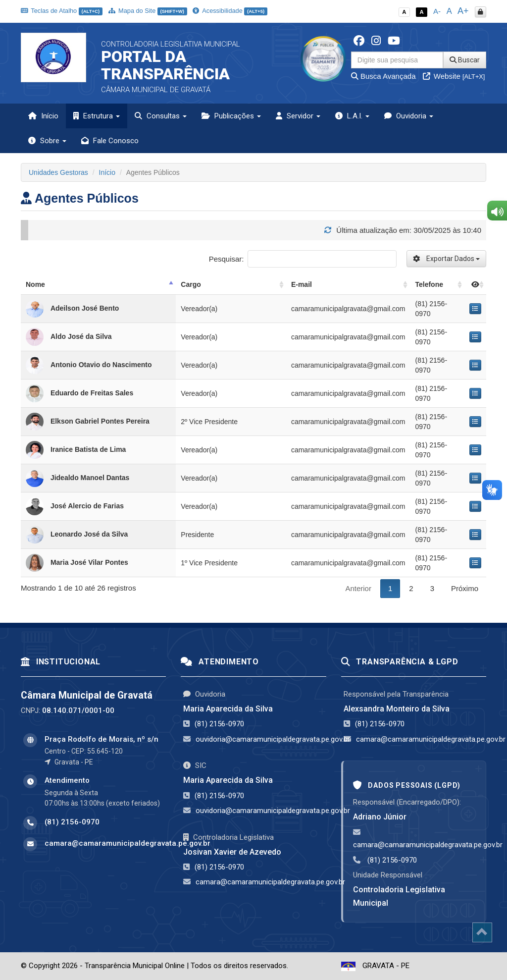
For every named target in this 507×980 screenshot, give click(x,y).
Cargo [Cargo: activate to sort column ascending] (191, 284)
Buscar (465, 60)
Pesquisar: (303, 259)
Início (43, 116)
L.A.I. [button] (352, 116)
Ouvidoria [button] (409, 116)
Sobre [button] (47, 141)
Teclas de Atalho (62, 11)
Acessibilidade (230, 11)
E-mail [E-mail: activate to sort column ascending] (302, 284)
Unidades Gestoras (58, 172)
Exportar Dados (446, 259)
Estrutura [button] (97, 116)
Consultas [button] (161, 116)
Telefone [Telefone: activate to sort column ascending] (429, 284)
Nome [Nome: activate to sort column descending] (35, 284)
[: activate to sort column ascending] (475, 285)
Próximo (465, 588)
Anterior (358, 588)
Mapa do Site (148, 11)
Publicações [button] (231, 116)
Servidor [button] (298, 116)
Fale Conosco (110, 141)
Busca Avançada (383, 76)
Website (454, 76)
